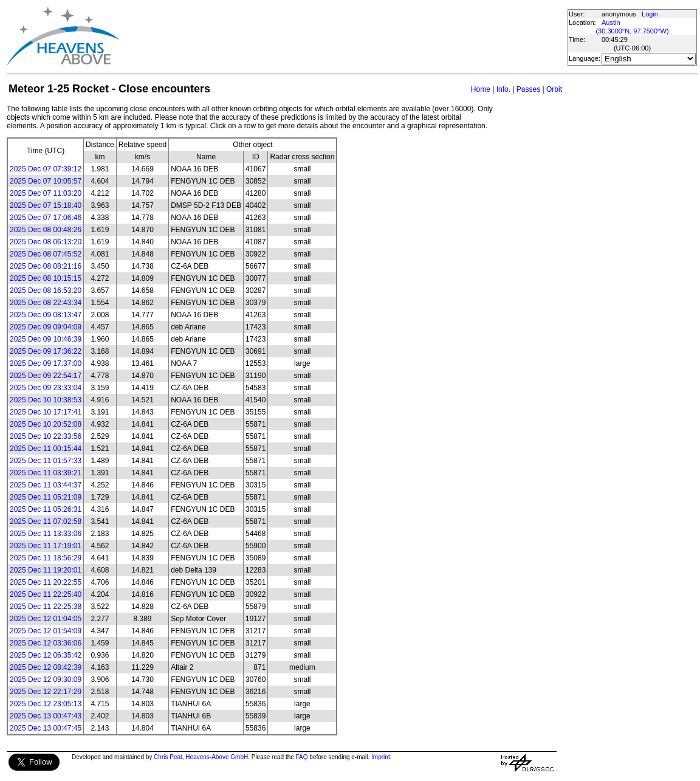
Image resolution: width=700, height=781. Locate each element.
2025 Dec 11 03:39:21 (46, 473)
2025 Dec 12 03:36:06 (46, 643)
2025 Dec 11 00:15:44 (46, 449)
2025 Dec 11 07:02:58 (46, 521)
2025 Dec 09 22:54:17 (46, 376)
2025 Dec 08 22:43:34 (46, 303)
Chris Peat (168, 757)
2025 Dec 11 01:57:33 (46, 461)
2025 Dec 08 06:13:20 (46, 242)
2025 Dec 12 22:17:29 (46, 692)
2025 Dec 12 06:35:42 (46, 655)
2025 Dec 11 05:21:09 (46, 497)
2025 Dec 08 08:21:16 (46, 266)
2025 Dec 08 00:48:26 (46, 230)
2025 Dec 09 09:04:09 (46, 327)
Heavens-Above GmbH (217, 757)
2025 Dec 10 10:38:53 (46, 400)
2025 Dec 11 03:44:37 (46, 485)
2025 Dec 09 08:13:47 (46, 315)
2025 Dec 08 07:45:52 (46, 254)
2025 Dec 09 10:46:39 (46, 339)
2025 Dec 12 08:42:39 (46, 667)
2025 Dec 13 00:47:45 (46, 728)
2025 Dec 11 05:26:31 (46, 509)
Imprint (381, 757)
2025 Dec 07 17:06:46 (46, 218)
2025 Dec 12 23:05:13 (46, 704)
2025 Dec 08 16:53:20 (46, 291)
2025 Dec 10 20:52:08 (46, 424)
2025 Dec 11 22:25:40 (46, 594)
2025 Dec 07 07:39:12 (46, 169)
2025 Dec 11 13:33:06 (46, 534)
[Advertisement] (343, 36)
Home (481, 89)
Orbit (554, 89)
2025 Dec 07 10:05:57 (46, 181)
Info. (503, 89)
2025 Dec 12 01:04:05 (46, 619)
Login (650, 14)
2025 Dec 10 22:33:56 (46, 436)
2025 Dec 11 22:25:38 (46, 607)
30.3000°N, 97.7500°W (632, 31)
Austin (611, 22)
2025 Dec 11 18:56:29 (46, 558)
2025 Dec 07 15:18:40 (46, 205)
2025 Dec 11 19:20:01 (46, 570)
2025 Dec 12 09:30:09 (46, 680)
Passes (528, 89)
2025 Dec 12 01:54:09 (46, 631)
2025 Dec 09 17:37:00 (46, 363)
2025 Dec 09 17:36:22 (46, 351)
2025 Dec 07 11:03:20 (46, 193)
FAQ (302, 757)
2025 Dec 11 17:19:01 (46, 546)
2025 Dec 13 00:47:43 (46, 716)
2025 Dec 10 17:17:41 (46, 412)
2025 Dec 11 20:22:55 (46, 582)
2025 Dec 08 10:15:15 (46, 278)
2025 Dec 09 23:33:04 (46, 388)
